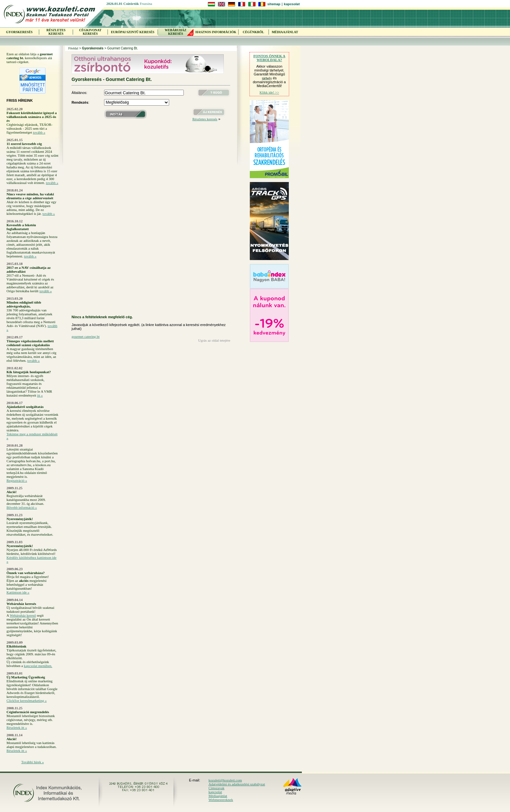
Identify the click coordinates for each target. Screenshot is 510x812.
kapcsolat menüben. (38, 666)
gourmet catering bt (86, 336)
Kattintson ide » (18, 592)
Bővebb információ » (22, 507)
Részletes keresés (205, 119)
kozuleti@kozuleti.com (225, 780)
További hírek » (33, 762)
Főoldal (73, 48)
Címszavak (216, 788)
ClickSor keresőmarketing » (27, 701)
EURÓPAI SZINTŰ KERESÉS (133, 32)
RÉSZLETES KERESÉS (56, 32)
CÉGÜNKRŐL (253, 32)
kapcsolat (215, 792)
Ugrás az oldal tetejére (214, 340)
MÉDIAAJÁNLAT (285, 32)
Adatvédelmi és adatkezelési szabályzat (237, 784)
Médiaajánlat (218, 796)
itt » (40, 395)
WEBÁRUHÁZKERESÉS (175, 32)
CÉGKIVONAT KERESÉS (90, 32)
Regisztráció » (17, 480)
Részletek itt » (17, 727)
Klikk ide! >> (269, 92)
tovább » (39, 132)
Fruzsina (146, 4)
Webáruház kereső (23, 615)
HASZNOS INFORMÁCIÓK (216, 32)
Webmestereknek (221, 800)
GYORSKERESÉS (19, 32)
